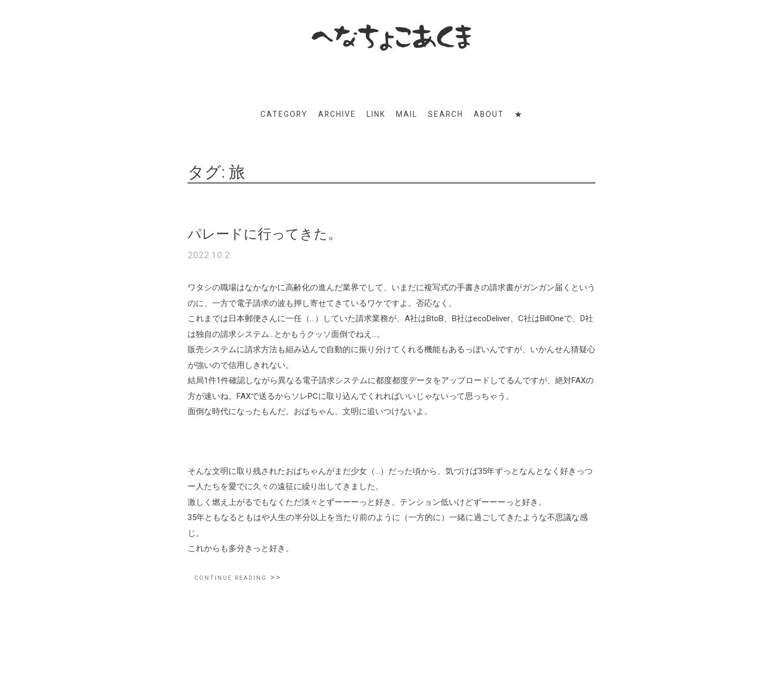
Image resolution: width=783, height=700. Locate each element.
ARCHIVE (337, 114)
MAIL (407, 114)
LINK (376, 114)
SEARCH (446, 114)
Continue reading (238, 577)
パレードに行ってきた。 (265, 234)
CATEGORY (284, 114)
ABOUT (489, 114)
